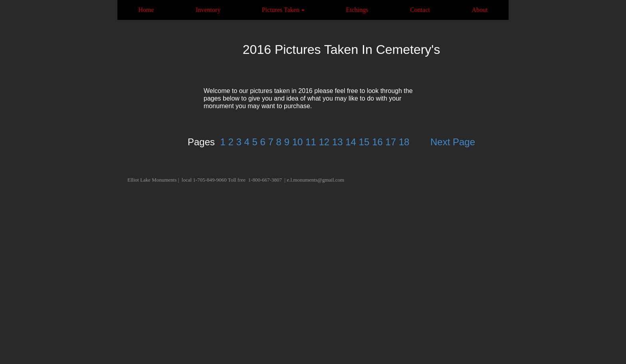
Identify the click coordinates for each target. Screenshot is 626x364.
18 (404, 142)
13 (338, 142)
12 (324, 142)
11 (311, 142)
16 (377, 142)
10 (298, 142)
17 (391, 142)
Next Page (453, 142)
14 (351, 142)
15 (364, 142)
